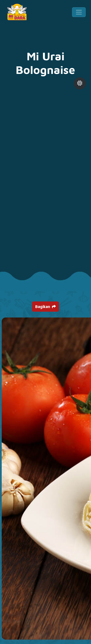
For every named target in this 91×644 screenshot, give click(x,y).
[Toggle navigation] (79, 12)
